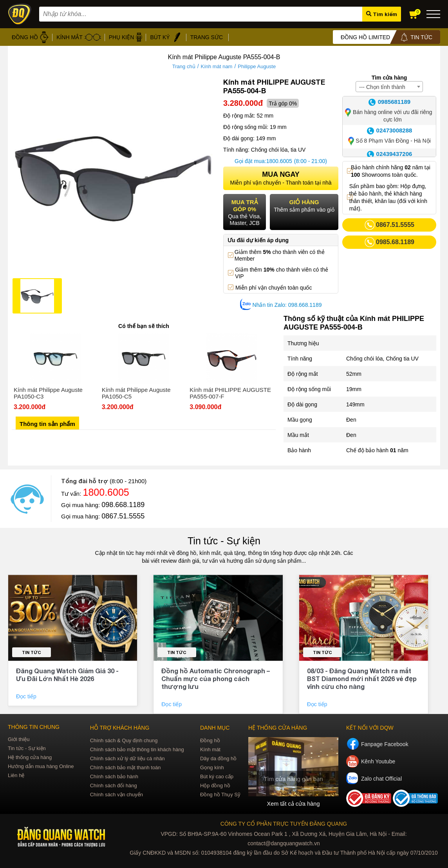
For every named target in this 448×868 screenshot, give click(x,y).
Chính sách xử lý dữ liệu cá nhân (127, 758)
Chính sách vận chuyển (117, 795)
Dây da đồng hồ (218, 758)
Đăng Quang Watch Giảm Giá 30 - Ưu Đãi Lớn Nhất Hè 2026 (67, 675)
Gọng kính (212, 767)
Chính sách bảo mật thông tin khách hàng (137, 749)
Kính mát (210, 749)
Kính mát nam (217, 66)
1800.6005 (279, 161)
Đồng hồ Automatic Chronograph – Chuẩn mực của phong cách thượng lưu (216, 679)
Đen (351, 420)
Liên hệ (16, 775)
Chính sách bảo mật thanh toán (126, 767)
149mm (355, 404)
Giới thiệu (19, 739)
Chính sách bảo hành (114, 776)
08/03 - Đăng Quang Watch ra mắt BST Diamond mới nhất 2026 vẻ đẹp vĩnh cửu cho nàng (362, 679)
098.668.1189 (123, 505)
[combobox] (389, 87)
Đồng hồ (210, 740)
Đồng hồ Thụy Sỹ (220, 795)
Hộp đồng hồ (215, 786)
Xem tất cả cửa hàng (293, 803)
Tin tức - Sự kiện (224, 541)
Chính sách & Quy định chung (124, 740)
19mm (354, 389)
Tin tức (32, 652)
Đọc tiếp (27, 696)
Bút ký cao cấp (217, 776)
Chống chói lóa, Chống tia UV (382, 359)
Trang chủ (184, 66)
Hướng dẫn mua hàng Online (41, 766)
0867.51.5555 (123, 516)
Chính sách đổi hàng (114, 786)
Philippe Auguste (257, 66)
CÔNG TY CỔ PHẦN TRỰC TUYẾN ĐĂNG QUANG (284, 823)
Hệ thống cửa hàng (30, 757)
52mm (354, 374)
